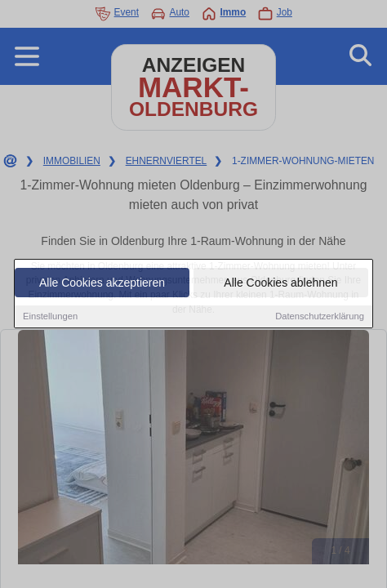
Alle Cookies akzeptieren (102, 283)
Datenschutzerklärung (320, 317)
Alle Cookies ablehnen (280, 283)
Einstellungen (50, 317)
